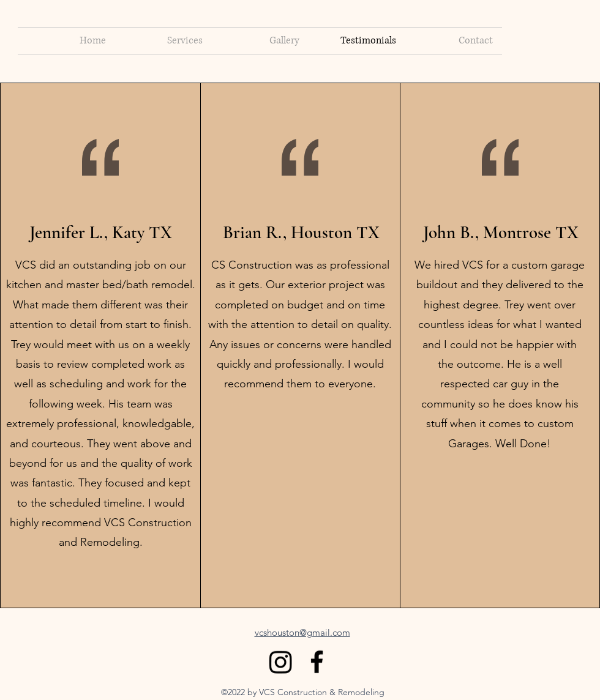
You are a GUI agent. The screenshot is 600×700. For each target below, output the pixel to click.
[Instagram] (281, 662)
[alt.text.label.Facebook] (317, 662)
